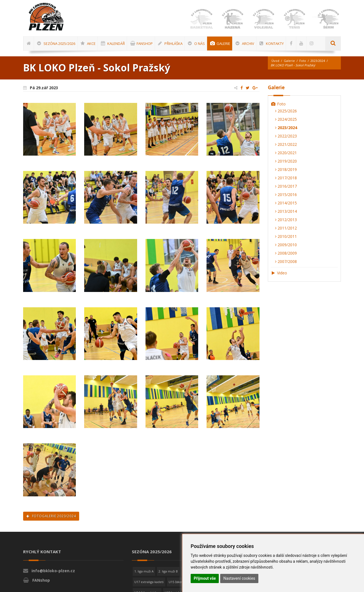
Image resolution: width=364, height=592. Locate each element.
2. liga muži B (168, 571)
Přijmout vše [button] (205, 578)
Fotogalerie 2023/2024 (51, 516)
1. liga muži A (144, 571)
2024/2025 (286, 119)
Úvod (275, 61)
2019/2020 (286, 161)
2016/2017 (286, 186)
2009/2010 (286, 245)
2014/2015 (286, 203)
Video (279, 273)
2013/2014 (286, 211)
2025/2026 (286, 111)
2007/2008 (286, 261)
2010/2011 (286, 236)
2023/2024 (318, 61)
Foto (303, 61)
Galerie (289, 61)
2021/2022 (286, 144)
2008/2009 (286, 253)
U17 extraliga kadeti (149, 582)
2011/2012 (286, 228)
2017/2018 (286, 178)
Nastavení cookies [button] (239, 578)
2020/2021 (286, 153)
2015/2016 (286, 194)
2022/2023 (286, 136)
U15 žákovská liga (181, 582)
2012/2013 (286, 220)
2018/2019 (286, 169)
